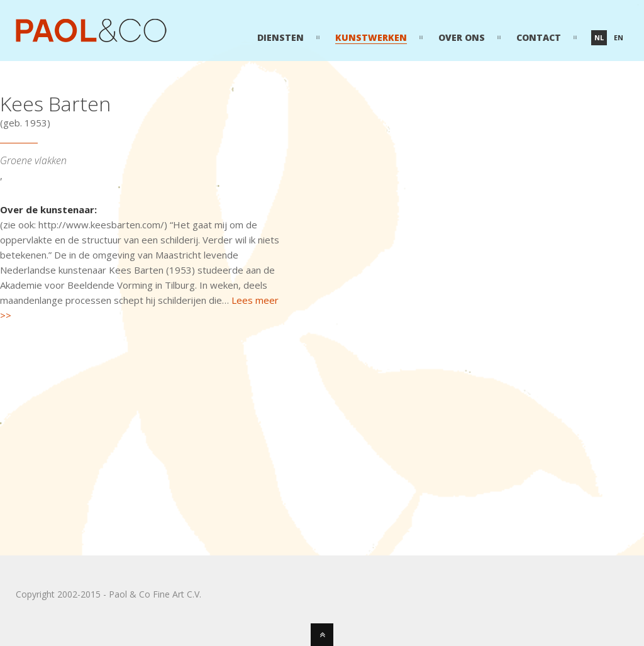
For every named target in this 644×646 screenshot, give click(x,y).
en (619, 37)
